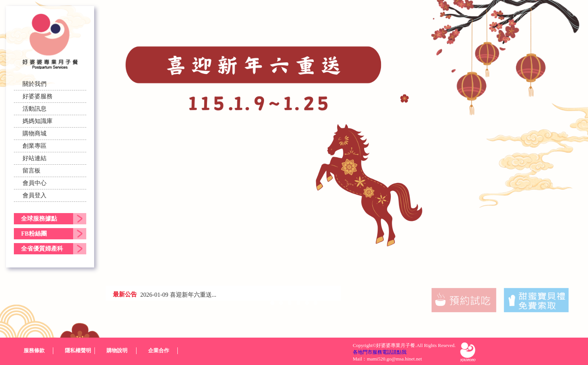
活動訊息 (34, 109)
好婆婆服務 (37, 96)
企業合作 (159, 351)
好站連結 (34, 158)
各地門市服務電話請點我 (380, 352)
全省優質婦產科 (42, 249)
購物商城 (34, 133)
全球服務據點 (39, 219)
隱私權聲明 (78, 351)
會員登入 (34, 195)
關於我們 (34, 84)
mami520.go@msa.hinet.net (394, 359)
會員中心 (34, 183)
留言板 (31, 170)
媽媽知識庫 (37, 121)
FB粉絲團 (34, 234)
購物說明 (117, 351)
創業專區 (34, 146)
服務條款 (34, 351)
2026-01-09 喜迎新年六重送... (178, 295)
